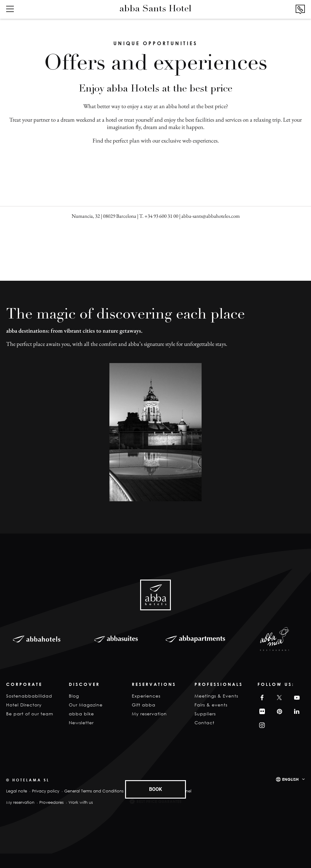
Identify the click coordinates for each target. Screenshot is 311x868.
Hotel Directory (24, 705)
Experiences (146, 696)
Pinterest (278, 712)
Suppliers (205, 714)
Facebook (261, 698)
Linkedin (296, 712)
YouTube (296, 698)
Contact (205, 723)
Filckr (261, 712)
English (290, 779)
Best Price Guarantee (159, 801)
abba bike (81, 714)
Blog (74, 696)
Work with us (81, 802)
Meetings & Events (216, 696)
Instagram (261, 725)
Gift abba (144, 705)
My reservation (149, 714)
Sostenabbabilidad (29, 696)
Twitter (278, 698)
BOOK (155, 789)
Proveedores (51, 802)
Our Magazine (86, 705)
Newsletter (81, 723)
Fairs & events (211, 705)
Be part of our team (30, 714)
